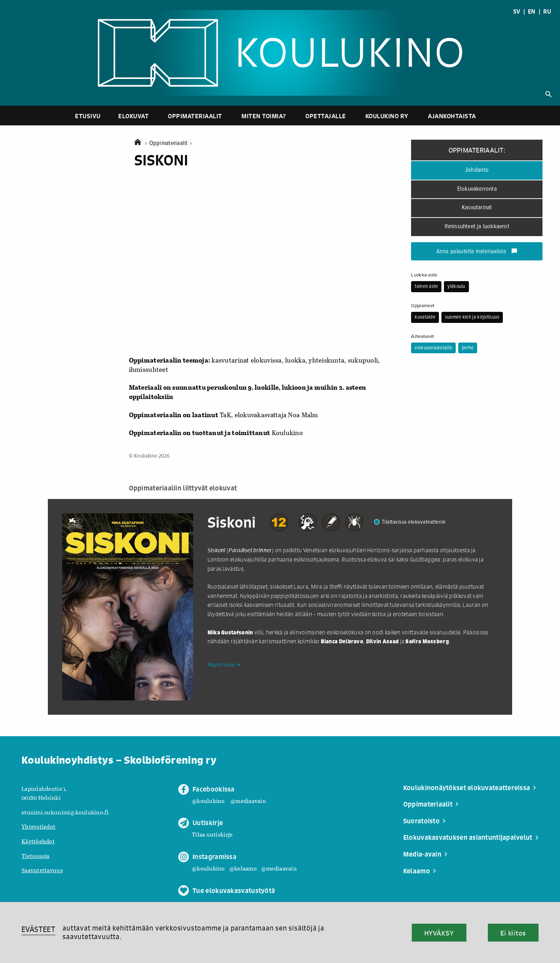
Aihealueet (422, 336)
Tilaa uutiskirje (212, 834)
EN (532, 11)
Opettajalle (326, 116)
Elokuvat (133, 116)
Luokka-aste (424, 275)
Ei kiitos (513, 933)
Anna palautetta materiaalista (477, 252)
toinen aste (426, 286)
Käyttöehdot (38, 841)
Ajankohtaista (452, 116)
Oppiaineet (423, 306)
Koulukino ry (387, 116)
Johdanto (477, 170)
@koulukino (208, 801)
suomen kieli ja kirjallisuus (472, 317)
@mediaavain (248, 801)
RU (547, 11)
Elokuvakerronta (477, 189)
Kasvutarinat (477, 208)
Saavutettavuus (42, 870)
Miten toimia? (264, 116)
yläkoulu (456, 286)
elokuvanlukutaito (433, 348)
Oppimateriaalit (195, 116)
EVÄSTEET (38, 929)
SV (517, 11)
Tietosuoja (36, 856)
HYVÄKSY (439, 933)
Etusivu (88, 116)
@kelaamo (243, 868)
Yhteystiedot (38, 826)
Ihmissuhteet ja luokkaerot (477, 227)
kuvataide (425, 317)
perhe (468, 348)
